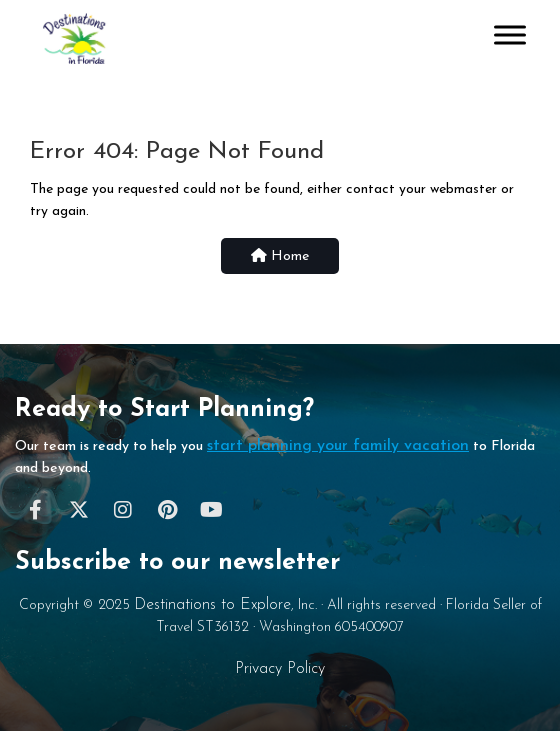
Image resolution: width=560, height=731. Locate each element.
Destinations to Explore (212, 605)
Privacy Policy (280, 669)
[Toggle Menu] (510, 34)
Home (280, 256)
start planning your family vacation (338, 446)
